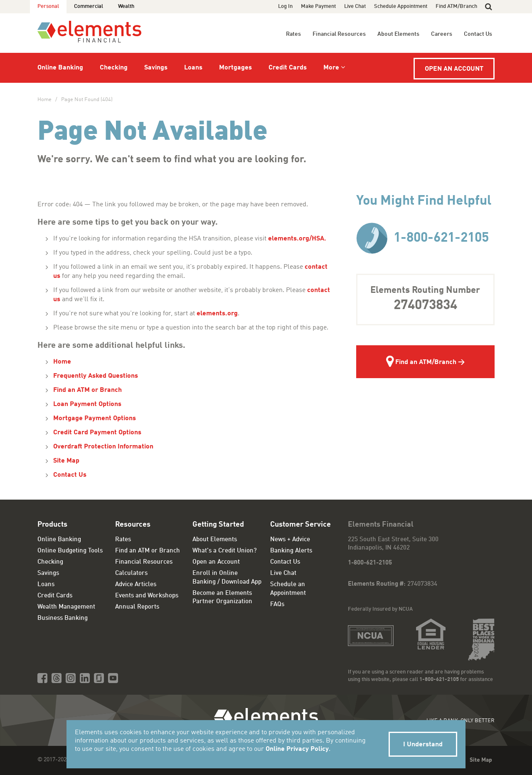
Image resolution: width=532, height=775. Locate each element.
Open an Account (454, 69)
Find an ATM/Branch (421, 363)
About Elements (398, 34)
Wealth (126, 6)
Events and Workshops (147, 596)
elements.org (217, 314)
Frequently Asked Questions (96, 376)
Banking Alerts (291, 551)
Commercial (89, 6)
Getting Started (218, 525)
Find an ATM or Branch (87, 390)
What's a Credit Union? (225, 551)
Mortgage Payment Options (95, 418)
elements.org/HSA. (298, 239)
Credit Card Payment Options (97, 433)
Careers (442, 34)
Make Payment (318, 6)
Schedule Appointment (401, 6)
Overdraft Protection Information (103, 447)
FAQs (277, 605)
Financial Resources (339, 34)
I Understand (423, 745)
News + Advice (290, 540)
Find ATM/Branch (456, 6)
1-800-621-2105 (422, 238)
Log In (285, 6)
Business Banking (63, 618)
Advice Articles (136, 585)
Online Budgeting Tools (70, 551)
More (331, 68)
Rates (293, 34)
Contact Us (478, 34)
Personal (48, 6)
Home (44, 100)
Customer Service (300, 525)
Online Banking (60, 68)
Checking (114, 68)
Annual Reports (137, 607)
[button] (489, 7)
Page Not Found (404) (87, 100)
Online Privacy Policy (297, 749)
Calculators (131, 573)
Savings (156, 68)
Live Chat (355, 6)
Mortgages (235, 68)
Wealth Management (66, 607)
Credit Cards (288, 68)
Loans (193, 68)
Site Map (66, 461)
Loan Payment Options (87, 404)
